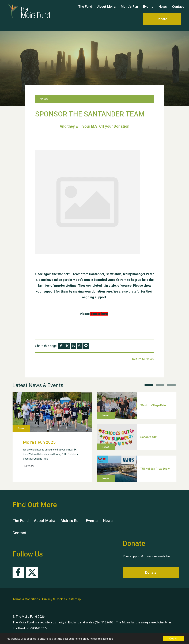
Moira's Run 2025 (39, 442)
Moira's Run (129, 10)
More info (107, 639)
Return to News (143, 359)
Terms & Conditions (26, 599)
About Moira (106, 10)
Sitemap (75, 599)
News (163, 10)
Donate (162, 22)
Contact (178, 10)
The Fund (85, 10)
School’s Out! (149, 437)
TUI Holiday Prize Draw (155, 469)
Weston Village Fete (153, 405)
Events (148, 10)
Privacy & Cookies (55, 599)
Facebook (18, 572)
